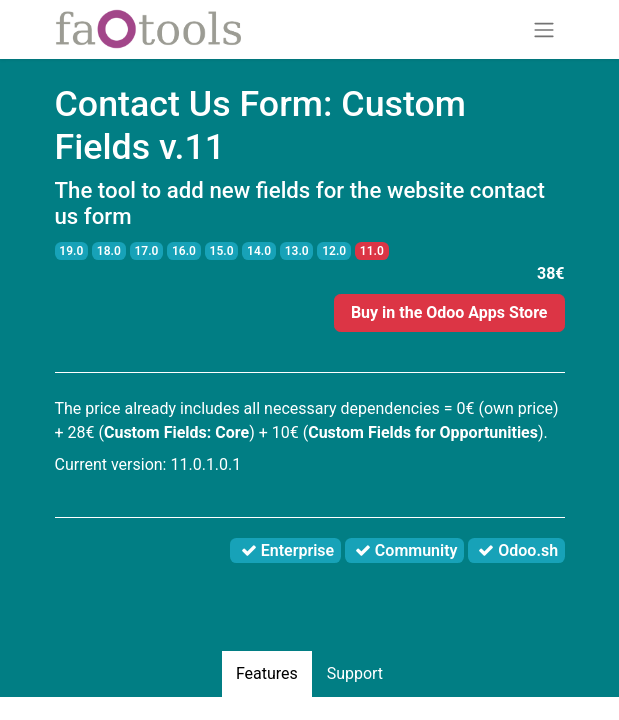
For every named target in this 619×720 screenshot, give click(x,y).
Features (267, 673)
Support (355, 673)
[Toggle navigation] (544, 29)
